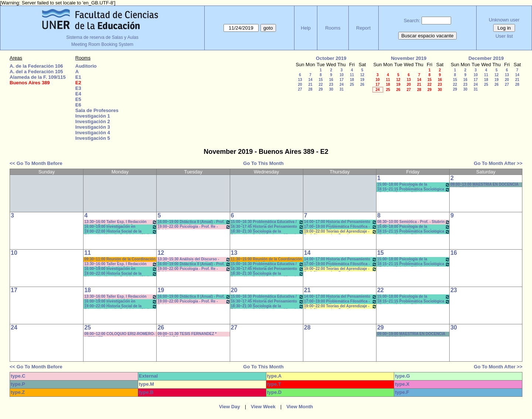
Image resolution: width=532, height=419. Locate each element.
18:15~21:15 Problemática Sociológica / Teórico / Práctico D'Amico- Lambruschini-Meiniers (414, 190)
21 (310, 85)
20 (300, 85)
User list (504, 36)
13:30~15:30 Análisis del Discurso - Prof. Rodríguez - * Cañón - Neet (194, 259)
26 (362, 85)
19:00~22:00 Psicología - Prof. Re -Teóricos (194, 227)
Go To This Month (263, 163)
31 (342, 89)
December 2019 (486, 58)
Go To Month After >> (498, 163)
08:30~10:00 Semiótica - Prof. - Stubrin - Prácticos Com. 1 (414, 222)
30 (331, 89)
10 (342, 75)
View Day (230, 407)
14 (310, 80)
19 (362, 80)
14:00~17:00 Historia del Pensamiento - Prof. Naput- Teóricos (340, 222)
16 (331, 80)
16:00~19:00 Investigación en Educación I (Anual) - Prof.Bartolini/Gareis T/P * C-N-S (121, 227)
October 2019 (331, 58)
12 (362, 75)
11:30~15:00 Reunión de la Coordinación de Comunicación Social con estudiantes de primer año (267, 259)
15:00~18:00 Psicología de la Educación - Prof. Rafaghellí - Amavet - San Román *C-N (414, 185)
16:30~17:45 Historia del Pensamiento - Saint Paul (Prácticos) (267, 227)
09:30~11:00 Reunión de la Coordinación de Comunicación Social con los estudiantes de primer (120, 259)
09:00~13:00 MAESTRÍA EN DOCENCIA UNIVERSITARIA (484, 185)
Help (306, 28)
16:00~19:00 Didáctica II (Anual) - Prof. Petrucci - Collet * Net (194, 222)
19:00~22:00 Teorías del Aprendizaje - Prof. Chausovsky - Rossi (340, 232)
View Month (300, 407)
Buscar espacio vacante (427, 36)
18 (352, 80)
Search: (412, 21)
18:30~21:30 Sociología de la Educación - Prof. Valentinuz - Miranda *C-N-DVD (267, 232)
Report (363, 28)
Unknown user (504, 20)
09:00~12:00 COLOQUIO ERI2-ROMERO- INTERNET (120, 334)
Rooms (333, 28)
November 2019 (409, 58)
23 (331, 85)
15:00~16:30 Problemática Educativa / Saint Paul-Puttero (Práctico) (267, 222)
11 (352, 75)
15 (320, 80)
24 (342, 85)
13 (300, 80)
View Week (263, 407)
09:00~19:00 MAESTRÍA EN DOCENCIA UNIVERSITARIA (411, 334)
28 (310, 89)
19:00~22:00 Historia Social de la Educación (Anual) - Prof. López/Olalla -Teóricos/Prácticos (121, 232)
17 (342, 80)
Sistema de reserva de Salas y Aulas (102, 37)
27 (300, 89)
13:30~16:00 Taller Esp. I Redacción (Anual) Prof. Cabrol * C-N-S (121, 222)
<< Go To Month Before (36, 163)
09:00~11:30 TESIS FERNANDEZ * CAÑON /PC (187, 334)
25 (352, 85)
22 (320, 85)
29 (320, 89)
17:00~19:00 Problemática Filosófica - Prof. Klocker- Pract (340, 227)
